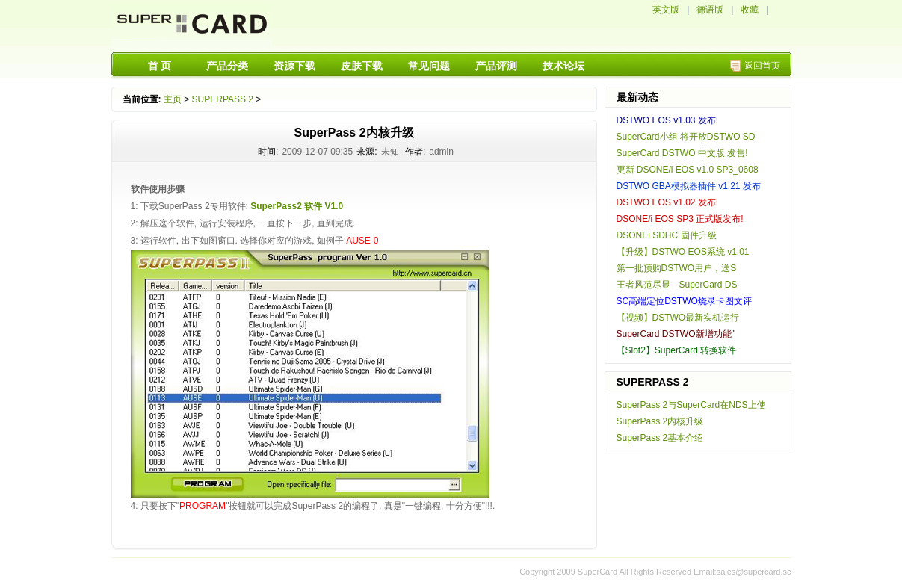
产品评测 (496, 66)
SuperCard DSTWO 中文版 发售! (682, 153)
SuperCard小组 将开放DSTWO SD (686, 137)
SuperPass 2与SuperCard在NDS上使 (691, 405)
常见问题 (429, 66)
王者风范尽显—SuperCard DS (677, 285)
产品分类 (227, 66)
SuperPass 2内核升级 (660, 421)
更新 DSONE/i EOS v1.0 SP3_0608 (688, 170)
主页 (173, 99)
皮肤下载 (362, 66)
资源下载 (294, 66)
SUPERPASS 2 (223, 99)
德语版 (710, 10)
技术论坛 (563, 66)
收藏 (750, 10)
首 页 (160, 66)
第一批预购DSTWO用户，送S (677, 268)
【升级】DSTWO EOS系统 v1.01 (683, 252)
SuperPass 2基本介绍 (660, 438)
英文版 (666, 10)
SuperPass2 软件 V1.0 (297, 206)
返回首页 (762, 66)
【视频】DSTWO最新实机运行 (678, 318)
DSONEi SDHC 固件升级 (667, 235)
